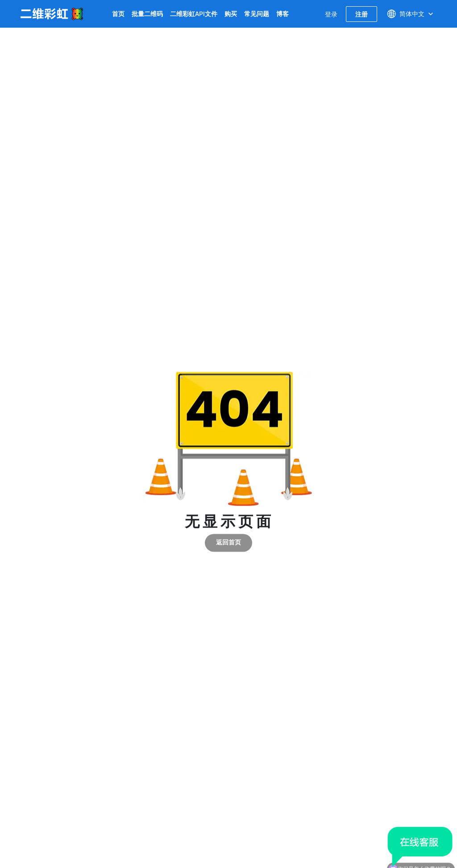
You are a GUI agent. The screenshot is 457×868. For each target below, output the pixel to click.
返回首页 (228, 543)
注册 (361, 14)
